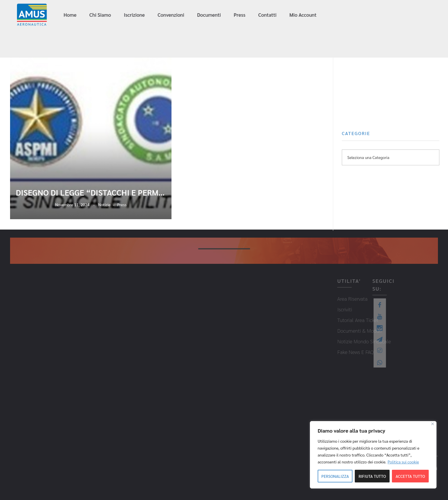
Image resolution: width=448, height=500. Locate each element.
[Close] (433, 424)
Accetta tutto (410, 476)
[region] (373, 455)
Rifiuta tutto (372, 476)
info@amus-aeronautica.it (361, 15)
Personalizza (335, 476)
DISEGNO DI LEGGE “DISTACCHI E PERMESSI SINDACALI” (91, 192)
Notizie (104, 204)
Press (122, 204)
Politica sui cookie (403, 462)
